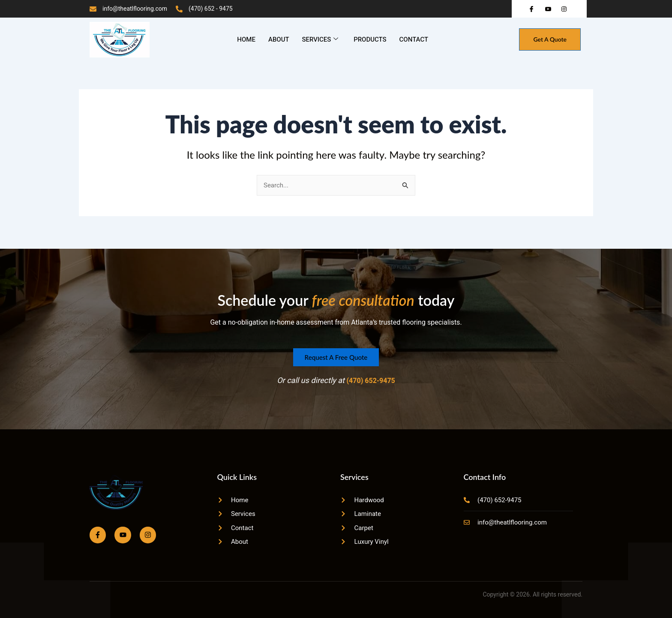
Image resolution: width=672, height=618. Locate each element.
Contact (414, 39)
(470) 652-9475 (371, 378)
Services (320, 39)
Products (370, 39)
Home (246, 39)
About (279, 39)
